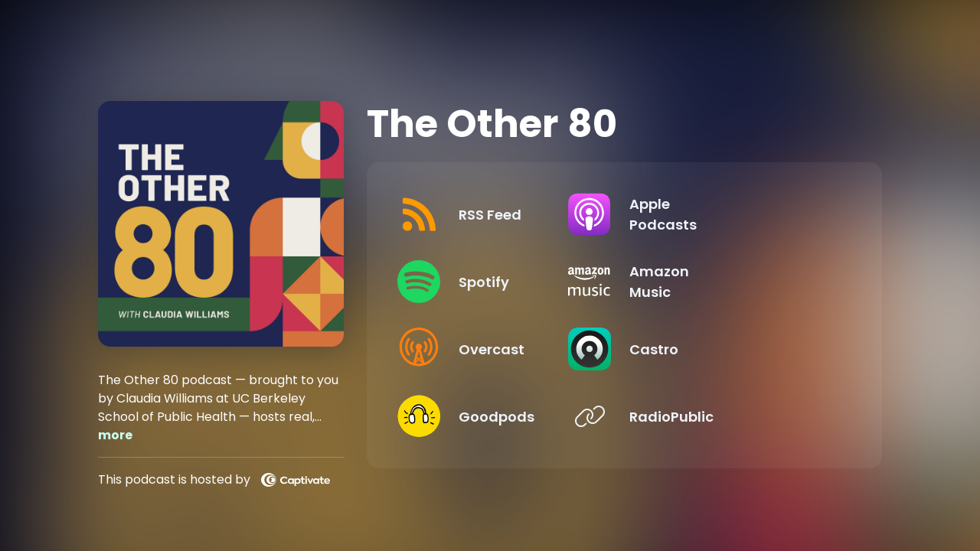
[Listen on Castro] (735, 349)
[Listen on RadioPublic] (735, 416)
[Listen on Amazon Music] (735, 282)
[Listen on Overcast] (501, 349)
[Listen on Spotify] (501, 282)
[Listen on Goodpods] (501, 416)
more (115, 435)
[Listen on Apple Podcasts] (735, 214)
